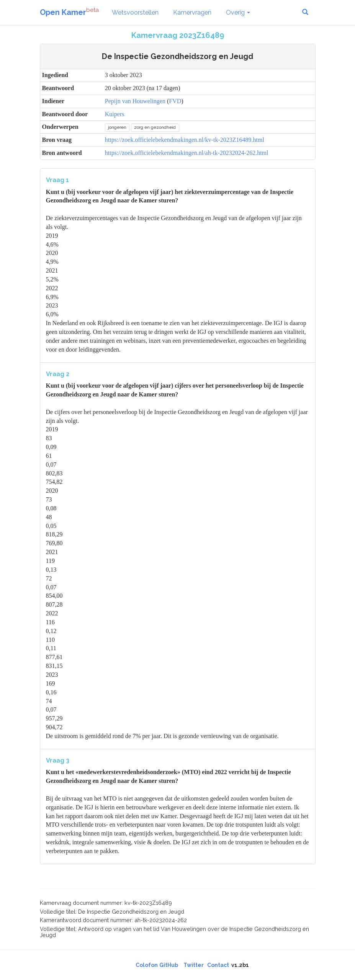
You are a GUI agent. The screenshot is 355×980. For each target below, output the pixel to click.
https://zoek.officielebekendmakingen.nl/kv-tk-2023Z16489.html (185, 140)
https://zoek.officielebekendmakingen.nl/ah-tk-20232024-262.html (187, 153)
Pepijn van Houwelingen (135, 101)
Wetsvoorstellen (135, 12)
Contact (218, 965)
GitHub (169, 965)
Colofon (147, 965)
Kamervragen (192, 12)
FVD (175, 101)
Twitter (194, 965)
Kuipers (115, 114)
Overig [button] (238, 12)
